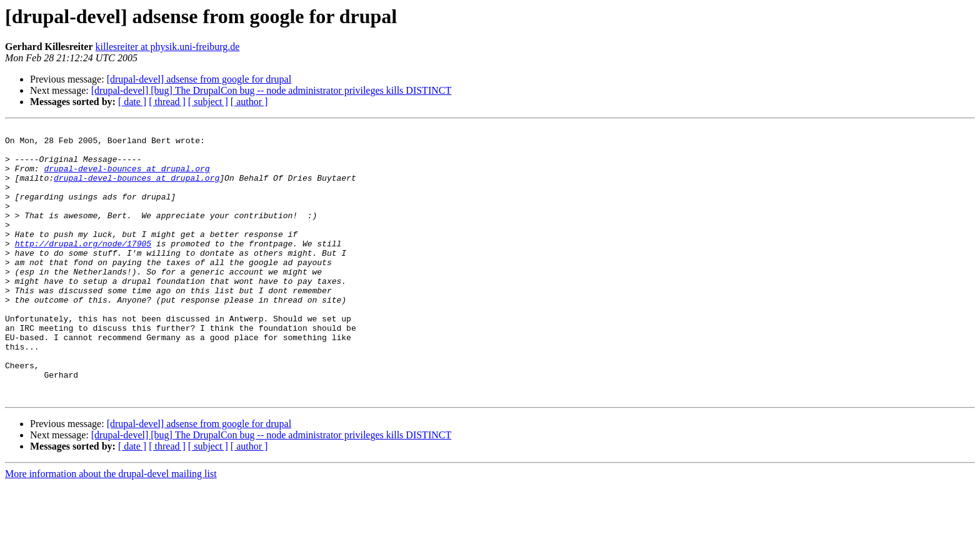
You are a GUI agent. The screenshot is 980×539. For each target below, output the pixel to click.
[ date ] (132, 102)
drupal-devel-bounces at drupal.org (127, 178)
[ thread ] (167, 102)
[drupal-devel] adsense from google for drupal (199, 79)
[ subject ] (208, 102)
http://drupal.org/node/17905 (83, 268)
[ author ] (249, 102)
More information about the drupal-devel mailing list (111, 528)
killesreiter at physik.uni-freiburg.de (168, 47)
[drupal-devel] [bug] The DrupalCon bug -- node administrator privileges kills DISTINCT (271, 90)
